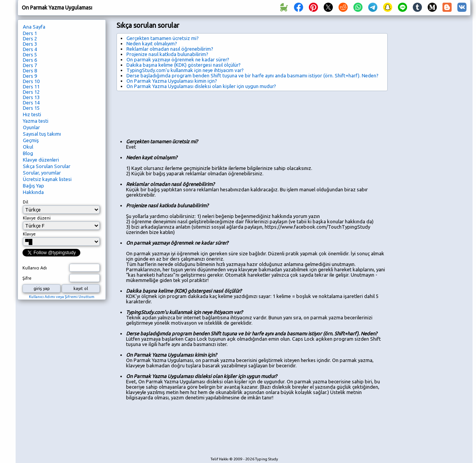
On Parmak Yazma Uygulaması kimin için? (172, 81)
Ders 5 (30, 54)
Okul (28, 147)
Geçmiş (31, 140)
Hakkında (33, 192)
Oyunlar (31, 127)
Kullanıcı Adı (35, 268)
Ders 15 (31, 108)
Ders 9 (30, 76)
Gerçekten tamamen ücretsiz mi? (163, 38)
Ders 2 (30, 38)
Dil (26, 202)
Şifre (27, 278)
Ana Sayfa (34, 27)
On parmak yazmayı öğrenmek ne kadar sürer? (178, 59)
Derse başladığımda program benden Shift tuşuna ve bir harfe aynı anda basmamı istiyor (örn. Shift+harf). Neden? (252, 75)
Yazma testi (36, 121)
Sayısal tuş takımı (42, 134)
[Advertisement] (255, 112)
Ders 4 (30, 49)
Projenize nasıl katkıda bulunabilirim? (167, 54)
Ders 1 (30, 33)
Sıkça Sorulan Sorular (47, 166)
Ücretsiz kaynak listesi (47, 179)
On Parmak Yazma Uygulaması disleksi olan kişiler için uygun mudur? (201, 86)
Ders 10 (31, 81)
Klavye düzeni (37, 218)
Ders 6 (30, 60)
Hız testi (32, 114)
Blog (28, 153)
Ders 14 (31, 103)
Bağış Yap (34, 186)
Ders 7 (30, 65)
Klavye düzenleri (41, 160)
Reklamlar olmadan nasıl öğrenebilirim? (170, 49)
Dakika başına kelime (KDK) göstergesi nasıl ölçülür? (184, 65)
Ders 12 (31, 92)
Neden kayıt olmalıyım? (152, 43)
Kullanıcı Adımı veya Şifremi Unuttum (62, 297)
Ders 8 (30, 70)
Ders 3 (30, 44)
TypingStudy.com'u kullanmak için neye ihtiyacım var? (185, 70)
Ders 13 (31, 97)
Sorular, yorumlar (42, 173)
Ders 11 (31, 87)
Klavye (29, 234)
